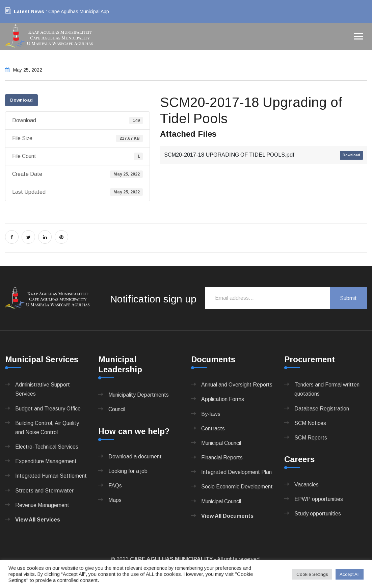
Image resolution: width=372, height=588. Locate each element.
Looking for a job (128, 471)
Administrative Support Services (43, 389)
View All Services (38, 520)
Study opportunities (318, 514)
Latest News (29, 11)
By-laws (211, 414)
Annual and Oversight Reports (237, 385)
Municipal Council (221, 443)
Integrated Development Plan (236, 472)
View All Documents (227, 516)
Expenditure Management (46, 461)
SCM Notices (310, 423)
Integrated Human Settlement (51, 476)
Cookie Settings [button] (312, 574)
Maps (115, 500)
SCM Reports (311, 438)
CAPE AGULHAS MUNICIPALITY (171, 559)
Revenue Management (42, 505)
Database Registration (322, 409)
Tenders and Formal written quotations (327, 389)
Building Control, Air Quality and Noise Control (47, 428)
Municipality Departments (139, 395)
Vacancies (307, 485)
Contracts (213, 429)
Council (117, 409)
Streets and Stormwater (44, 491)
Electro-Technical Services (47, 447)
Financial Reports (222, 458)
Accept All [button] (350, 574)
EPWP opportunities (319, 499)
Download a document (135, 457)
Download (21, 100)
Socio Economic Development (237, 487)
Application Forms (223, 399)
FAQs (115, 486)
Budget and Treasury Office (48, 409)
